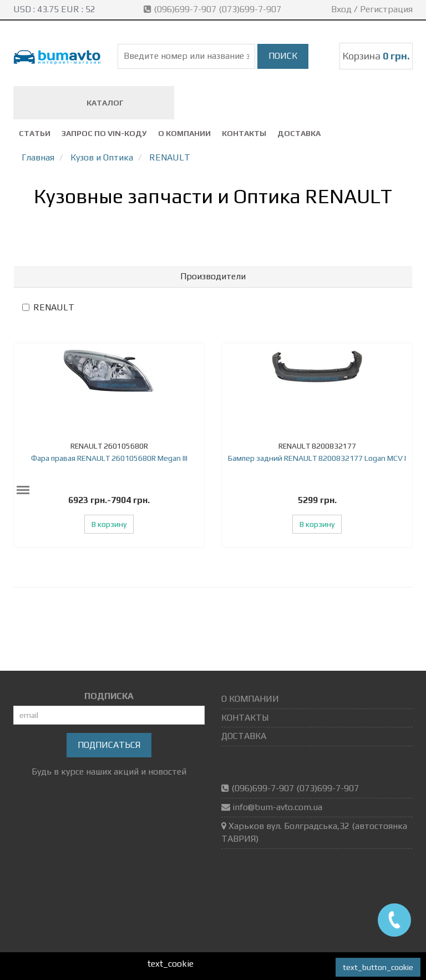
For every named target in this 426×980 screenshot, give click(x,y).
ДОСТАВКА (299, 133)
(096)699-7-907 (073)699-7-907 (214, 9)
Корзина (376, 56)
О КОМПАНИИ (184, 133)
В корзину (109, 524)
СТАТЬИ (35, 133)
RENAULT (48, 307)
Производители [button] (213, 276)
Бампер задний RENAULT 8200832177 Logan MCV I (317, 458)
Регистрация (386, 9)
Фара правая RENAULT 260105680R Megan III (109, 458)
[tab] (213, 277)
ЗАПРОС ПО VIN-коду (104, 133)
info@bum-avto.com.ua (277, 807)
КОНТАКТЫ (244, 133)
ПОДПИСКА (109, 696)
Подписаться (109, 745)
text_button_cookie (378, 967)
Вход (341, 9)
